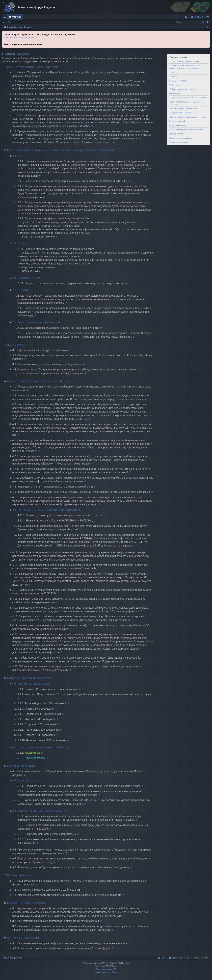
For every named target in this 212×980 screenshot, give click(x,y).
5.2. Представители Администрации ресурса (187, 117)
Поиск (8, 22)
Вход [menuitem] (208, 17)
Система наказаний (177, 121)
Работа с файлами (176, 134)
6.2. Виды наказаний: (178, 125)
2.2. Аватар (173, 77)
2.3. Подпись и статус (178, 81)
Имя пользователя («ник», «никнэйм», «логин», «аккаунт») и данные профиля (185, 67)
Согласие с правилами (178, 142)
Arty (100, 966)
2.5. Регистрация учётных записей (183, 89)
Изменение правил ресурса (180, 138)
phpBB (100, 963)
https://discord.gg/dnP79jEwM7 (19, 38)
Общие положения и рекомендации (184, 61)
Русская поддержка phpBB (106, 969)
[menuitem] (186, 17)
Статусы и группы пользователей (183, 108)
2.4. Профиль (174, 85)
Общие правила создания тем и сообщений (187, 98)
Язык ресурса (174, 93)
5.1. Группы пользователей (180, 113)
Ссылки (5, 17)
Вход (18, 22)
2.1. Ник (172, 72)
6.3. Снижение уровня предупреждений (185, 129)
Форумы (16, 17)
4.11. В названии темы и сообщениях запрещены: (184, 103)
